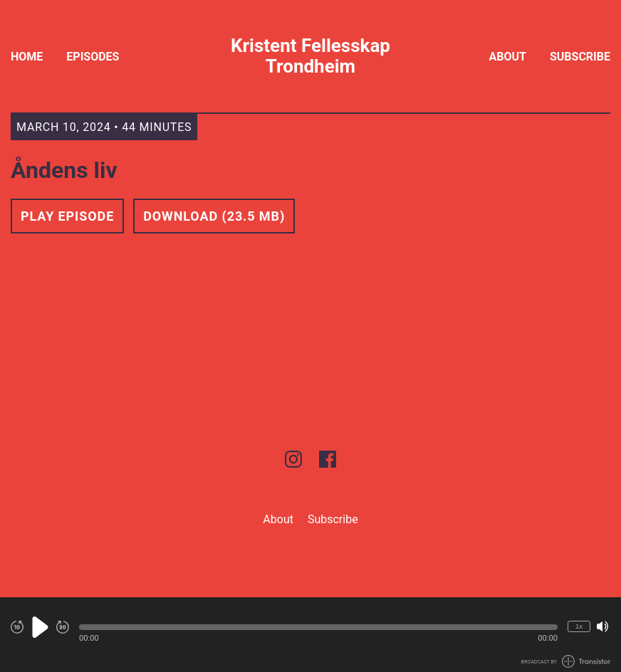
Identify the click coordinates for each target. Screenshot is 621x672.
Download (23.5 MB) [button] (214, 216)
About (508, 57)
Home (27, 57)
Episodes (93, 57)
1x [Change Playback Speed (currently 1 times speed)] (579, 626)
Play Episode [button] (67, 216)
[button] (318, 627)
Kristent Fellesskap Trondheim (310, 56)
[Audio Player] (310, 635)
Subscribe (580, 57)
